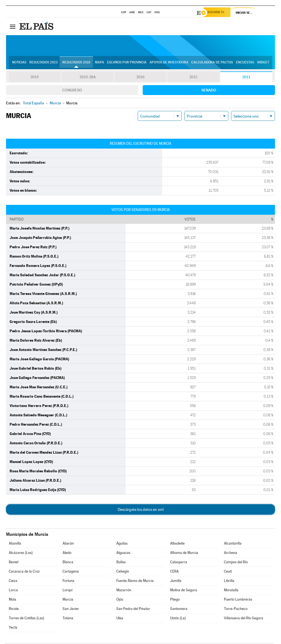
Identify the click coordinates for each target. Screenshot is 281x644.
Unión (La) (178, 619)
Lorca (13, 591)
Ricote (14, 610)
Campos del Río (236, 563)
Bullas (121, 563)
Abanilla (15, 544)
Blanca (68, 563)
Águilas (122, 544)
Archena (231, 554)
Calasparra (179, 563)
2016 (140, 78)
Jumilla (176, 582)
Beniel (14, 563)
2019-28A (88, 78)
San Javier (71, 610)
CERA (174, 572)
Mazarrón (124, 591)
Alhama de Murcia (184, 554)
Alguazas (123, 554)
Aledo (67, 554)
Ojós (120, 600)
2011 (246, 78)
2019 (35, 78)
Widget (263, 63)
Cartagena (71, 572)
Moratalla (231, 591)
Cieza (13, 582)
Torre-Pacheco (236, 610)
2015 (193, 78)
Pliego (175, 600)
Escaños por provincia (127, 63)
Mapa (99, 63)
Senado (209, 91)
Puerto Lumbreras (238, 600)
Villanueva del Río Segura (244, 619)
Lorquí (68, 591)
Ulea (120, 619)
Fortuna (68, 582)
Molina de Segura (184, 591)
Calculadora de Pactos (212, 63)
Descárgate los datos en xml (141, 510)
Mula (12, 600)
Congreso (72, 91)
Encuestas (245, 63)
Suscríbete (219, 13)
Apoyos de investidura (169, 63)
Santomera (179, 610)
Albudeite (177, 544)
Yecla (13, 628)
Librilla (229, 582)
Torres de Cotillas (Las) (26, 619)
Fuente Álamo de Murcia (135, 582)
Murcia (68, 600)
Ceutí (228, 572)
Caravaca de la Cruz (24, 572)
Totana (68, 619)
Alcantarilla (233, 544)
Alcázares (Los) (21, 554)
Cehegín (123, 572)
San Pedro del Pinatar (133, 610)
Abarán (68, 544)
